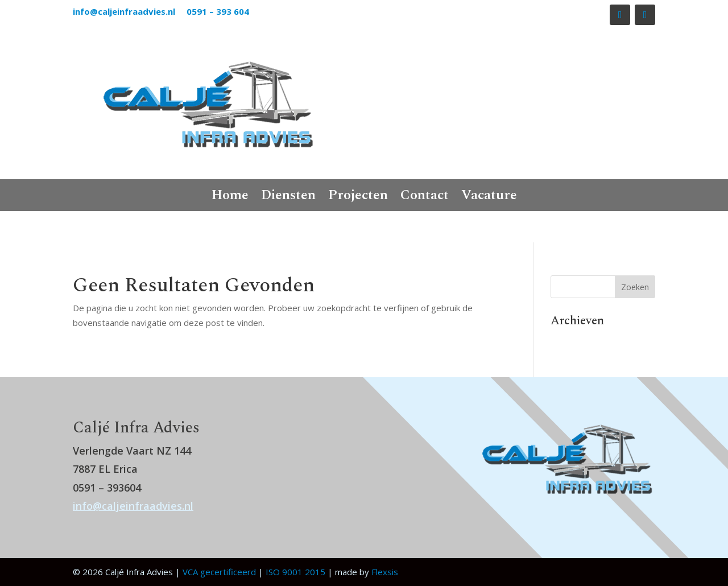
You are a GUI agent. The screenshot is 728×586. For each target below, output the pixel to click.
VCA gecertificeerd (219, 572)
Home (230, 197)
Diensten (288, 197)
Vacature (489, 197)
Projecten (358, 197)
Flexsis (385, 572)
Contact (425, 197)
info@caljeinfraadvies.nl (125, 11)
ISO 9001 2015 (295, 572)
